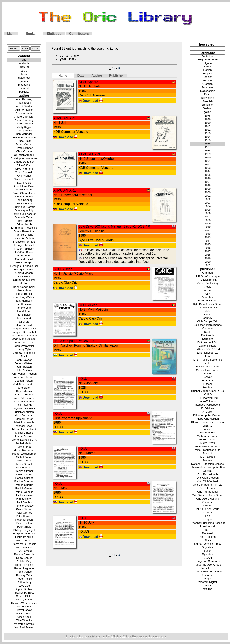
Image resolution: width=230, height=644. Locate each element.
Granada (208, 273)
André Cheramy (24, 120)
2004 (208, 206)
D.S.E (208, 332)
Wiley (208, 586)
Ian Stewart (24, 318)
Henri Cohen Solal (24, 287)
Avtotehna (208, 297)
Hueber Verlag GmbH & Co (208, 391)
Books (31, 34)
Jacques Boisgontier (24, 329)
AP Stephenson (24, 131)
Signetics (208, 547)
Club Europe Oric (208, 322)
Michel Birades (24, 433)
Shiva (208, 540)
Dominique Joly (24, 211)
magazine (24, 85)
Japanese (208, 88)
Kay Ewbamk (24, 391)
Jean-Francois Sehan (24, 336)
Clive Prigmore (24, 169)
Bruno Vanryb (24, 145)
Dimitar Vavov (24, 204)
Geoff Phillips (24, 263)
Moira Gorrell (24, 464)
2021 (208, 265)
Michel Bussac (24, 436)
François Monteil (24, 245)
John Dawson (24, 360)
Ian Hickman (24, 304)
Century (208, 318)
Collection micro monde (208, 325)
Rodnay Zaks (24, 575)
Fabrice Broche (24, 235)
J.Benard (24, 322)
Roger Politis (24, 579)
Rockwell (208, 534)
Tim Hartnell (24, 607)
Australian (208, 56)
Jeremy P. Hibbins (24, 353)
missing (24, 67)
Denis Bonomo (24, 197)
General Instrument (208, 370)
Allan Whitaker (24, 110)
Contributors (79, 34)
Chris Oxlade (24, 152)
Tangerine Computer (208, 561)
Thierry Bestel (24, 600)
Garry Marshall (24, 259)
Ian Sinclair (24, 315)
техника (208, 589)
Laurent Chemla (24, 402)
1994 (208, 172)
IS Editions (208, 408)
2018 (208, 255)
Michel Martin (24, 443)
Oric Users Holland (208, 499)
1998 (208, 185)
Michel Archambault (24, 430)
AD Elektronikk (208, 280)
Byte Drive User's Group (208, 304)
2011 (208, 231)
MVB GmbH (208, 457)
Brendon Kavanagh (24, 138)
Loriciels (208, 429)
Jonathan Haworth (24, 377)
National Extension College (208, 464)
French (208, 81)
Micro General (208, 440)
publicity (24, 92)
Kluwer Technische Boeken (208, 422)
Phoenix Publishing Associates (208, 523)
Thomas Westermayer (24, 603)
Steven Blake (24, 596)
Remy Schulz (24, 558)
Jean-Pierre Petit (24, 343)
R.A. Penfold (24, 551)
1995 (208, 175)
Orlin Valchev (24, 475)
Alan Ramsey (24, 99)
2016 (208, 248)
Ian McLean (24, 311)
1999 (208, 189)
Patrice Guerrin (24, 485)
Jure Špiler (24, 388)
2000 (208, 192)
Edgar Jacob (24, 225)
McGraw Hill (208, 433)
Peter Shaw (24, 527)
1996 (208, 179)
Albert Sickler (24, 106)
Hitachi (208, 384)
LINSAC (208, 426)
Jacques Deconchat (24, 332)
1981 (208, 126)
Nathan (208, 461)
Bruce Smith (24, 141)
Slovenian (208, 105)
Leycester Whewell (24, 409)
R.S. (208, 530)
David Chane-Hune (24, 193)
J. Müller (208, 412)
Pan (208, 516)
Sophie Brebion (24, 589)
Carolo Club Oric (208, 308)
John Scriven (24, 370)
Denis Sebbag (24, 200)
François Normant (24, 242)
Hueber (208, 388)
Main (11, 34)
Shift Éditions (208, 537)
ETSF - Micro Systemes (208, 360)
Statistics (54, 34)
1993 (208, 168)
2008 (208, 220)
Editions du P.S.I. (208, 342)
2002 (208, 199)
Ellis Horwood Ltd (208, 353)
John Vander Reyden (24, 374)
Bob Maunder (24, 134)
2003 (208, 203)
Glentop (208, 374)
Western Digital (208, 582)
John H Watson (24, 363)
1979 (208, 119)
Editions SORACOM (208, 349)
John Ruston (24, 367)
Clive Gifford (24, 165)
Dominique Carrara (24, 207)
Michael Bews (24, 426)
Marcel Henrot (24, 419)
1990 (208, 158)
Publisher (117, 76)
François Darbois (24, 238)
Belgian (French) (208, 60)
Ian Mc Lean (24, 308)
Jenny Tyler (24, 350)
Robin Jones (24, 572)
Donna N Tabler (24, 218)
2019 (208, 258)
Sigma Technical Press (208, 544)
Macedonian (208, 91)
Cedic (208, 315)
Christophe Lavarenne (24, 158)
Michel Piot (24, 447)
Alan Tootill (24, 103)
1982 (208, 130)
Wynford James (24, 628)
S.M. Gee (24, 586)
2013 (208, 238)
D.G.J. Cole (24, 183)
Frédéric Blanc (24, 252)
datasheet (24, 78)
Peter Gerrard (24, 513)
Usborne (208, 575)
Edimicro (208, 339)
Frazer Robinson (24, 249)
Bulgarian (208, 63)
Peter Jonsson (24, 520)
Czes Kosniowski (24, 179)
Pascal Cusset (24, 478)
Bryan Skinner (24, 148)
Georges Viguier (24, 270)
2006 (208, 213)
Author (97, 76)
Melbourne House (208, 436)
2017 (208, 251)
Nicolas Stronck (24, 471)
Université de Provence (208, 572)
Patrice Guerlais (24, 482)
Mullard (208, 454)
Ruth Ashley (24, 582)
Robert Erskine (24, 565)
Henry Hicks (24, 291)
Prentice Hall (208, 527)
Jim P (24, 357)
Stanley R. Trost (24, 593)
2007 (208, 217)
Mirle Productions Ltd (208, 450)
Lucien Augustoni (24, 412)
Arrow (208, 290)
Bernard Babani (208, 301)
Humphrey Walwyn (24, 297)
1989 (208, 154)
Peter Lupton (24, 523)
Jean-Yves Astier (24, 346)
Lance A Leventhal (24, 398)
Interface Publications (208, 405)
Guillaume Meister (24, 280)
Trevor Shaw (24, 610)
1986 (208, 144)
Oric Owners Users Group (208, 495)
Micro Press (208, 443)
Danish (208, 70)
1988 (208, 151)
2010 (208, 227)
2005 (208, 210)
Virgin (208, 579)
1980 (208, 123)
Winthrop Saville (24, 624)
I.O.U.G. (208, 395)
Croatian (208, 84)
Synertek (208, 554)
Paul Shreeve (24, 499)
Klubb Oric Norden (208, 419)
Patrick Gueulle (24, 492)
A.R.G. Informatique (208, 276)
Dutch (208, 95)
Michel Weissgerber (24, 454)
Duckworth (208, 335)
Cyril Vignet (24, 176)
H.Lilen (24, 284)
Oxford (208, 506)
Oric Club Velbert (208, 481)
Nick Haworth (24, 468)
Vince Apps (24, 617)
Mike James (24, 461)
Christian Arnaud (24, 155)
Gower (208, 377)
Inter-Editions (208, 402)
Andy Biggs (24, 127)
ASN (208, 294)
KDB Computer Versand (208, 415)
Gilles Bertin (24, 277)
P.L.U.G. (208, 513)
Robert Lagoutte (24, 568)
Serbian (208, 108)
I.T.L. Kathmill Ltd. (208, 398)
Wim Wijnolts (24, 621)
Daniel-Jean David (24, 186)
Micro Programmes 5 (208, 447)
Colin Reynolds (24, 172)
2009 (208, 224)
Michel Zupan (24, 457)
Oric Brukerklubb (208, 474)
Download (93, 101)
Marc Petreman (24, 416)
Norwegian (208, 98)
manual (24, 88)
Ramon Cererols (24, 555)
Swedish (208, 101)
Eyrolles (208, 363)
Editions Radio (208, 346)
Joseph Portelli (24, 381)
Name (63, 76)
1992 (208, 165)
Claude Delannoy (24, 162)
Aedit (208, 287)
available (24, 63)
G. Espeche (24, 256)
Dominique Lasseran (24, 214)
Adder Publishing (208, 283)
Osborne (208, 502)
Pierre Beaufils (24, 537)
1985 (208, 140)
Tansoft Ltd (208, 568)
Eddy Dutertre (24, 221)
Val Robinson (24, 614)
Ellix (208, 356)
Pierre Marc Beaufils (24, 544)
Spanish (208, 77)
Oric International (208, 492)
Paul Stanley (24, 502)
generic (24, 81)
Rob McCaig (24, 562)
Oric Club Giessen (208, 478)
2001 (208, 196)
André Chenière (24, 117)
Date (81, 76)
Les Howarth (24, 405)
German (208, 67)
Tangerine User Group (208, 565)
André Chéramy (24, 124)
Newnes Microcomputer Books (208, 468)
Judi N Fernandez (24, 384)
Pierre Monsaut (24, 548)
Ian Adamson (24, 301)
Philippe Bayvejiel (24, 530)
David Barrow (24, 190)
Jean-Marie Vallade (24, 339)
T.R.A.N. (208, 558)
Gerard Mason (24, 273)
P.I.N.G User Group (208, 509)
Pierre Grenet (24, 541)
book (24, 74)
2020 (208, 262)
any (24, 60)
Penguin (208, 520)
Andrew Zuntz (24, 113)
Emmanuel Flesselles (24, 228)
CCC (208, 311)
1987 (208, 147)
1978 (208, 116)
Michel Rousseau (24, 450)
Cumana (208, 329)
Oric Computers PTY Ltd (208, 485)
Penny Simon (24, 509)
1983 (208, 133)
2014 (208, 241)
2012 (208, 234)
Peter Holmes (24, 516)
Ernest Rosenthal (24, 231)
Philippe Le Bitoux (24, 534)
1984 (208, 137)
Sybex (208, 551)
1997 (208, 182)
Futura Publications (208, 367)
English (208, 74)
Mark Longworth (24, 423)
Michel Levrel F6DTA (24, 440)
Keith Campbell (24, 395)
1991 (208, 161)
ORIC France (208, 488)
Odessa (208, 471)
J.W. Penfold (24, 325)
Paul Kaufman (24, 496)
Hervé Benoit (24, 294)
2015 (208, 245)
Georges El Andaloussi (24, 266)
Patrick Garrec (24, 489)
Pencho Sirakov (24, 506)
